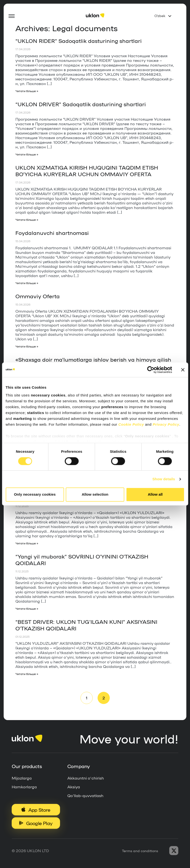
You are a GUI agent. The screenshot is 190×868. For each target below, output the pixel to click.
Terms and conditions (140, 851)
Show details (164, 479)
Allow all (155, 495)
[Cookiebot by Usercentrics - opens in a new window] (151, 370)
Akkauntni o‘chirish (86, 779)
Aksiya (74, 787)
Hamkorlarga (24, 787)
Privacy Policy (166, 424)
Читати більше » (27, 91)
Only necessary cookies (35, 495)
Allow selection (95, 495)
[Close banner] (183, 370)
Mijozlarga (22, 779)
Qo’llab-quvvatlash (85, 796)
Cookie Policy (131, 424)
